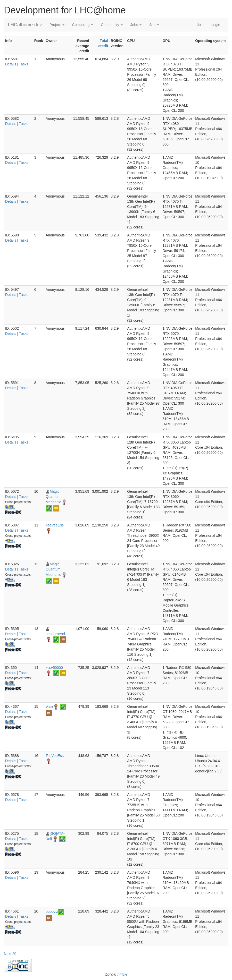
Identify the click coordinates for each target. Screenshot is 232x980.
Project (57, 25)
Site (154, 25)
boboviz (52, 911)
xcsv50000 (54, 668)
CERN (122, 975)
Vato (49, 706)
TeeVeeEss (55, 525)
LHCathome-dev (25, 25)
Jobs (136, 25)
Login (216, 25)
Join (200, 25)
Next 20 (10, 954)
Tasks (24, 64)
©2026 (116, 975)
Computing (83, 25)
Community (112, 25)
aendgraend (55, 634)
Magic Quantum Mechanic (53, 497)
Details (11, 64)
